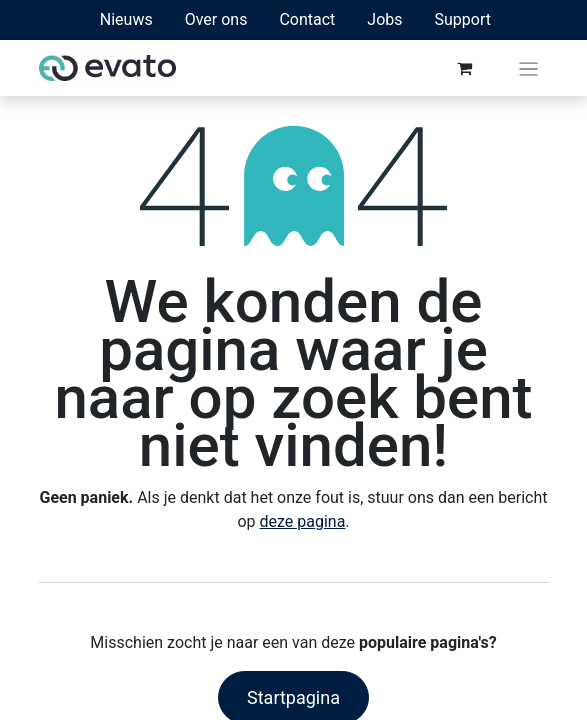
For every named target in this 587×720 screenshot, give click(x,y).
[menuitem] (126, 20)
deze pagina (302, 521)
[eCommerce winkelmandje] (464, 68)
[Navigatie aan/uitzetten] (528, 68)
